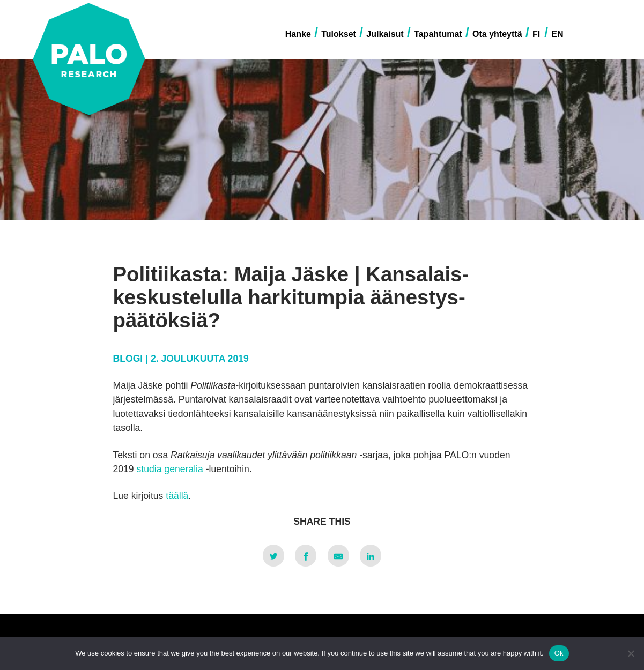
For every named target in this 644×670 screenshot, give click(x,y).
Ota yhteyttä (497, 34)
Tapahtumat (438, 34)
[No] (631, 653)
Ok (559, 653)
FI (536, 34)
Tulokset (339, 34)
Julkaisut (385, 34)
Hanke (298, 34)
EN (557, 34)
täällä (177, 496)
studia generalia (170, 469)
